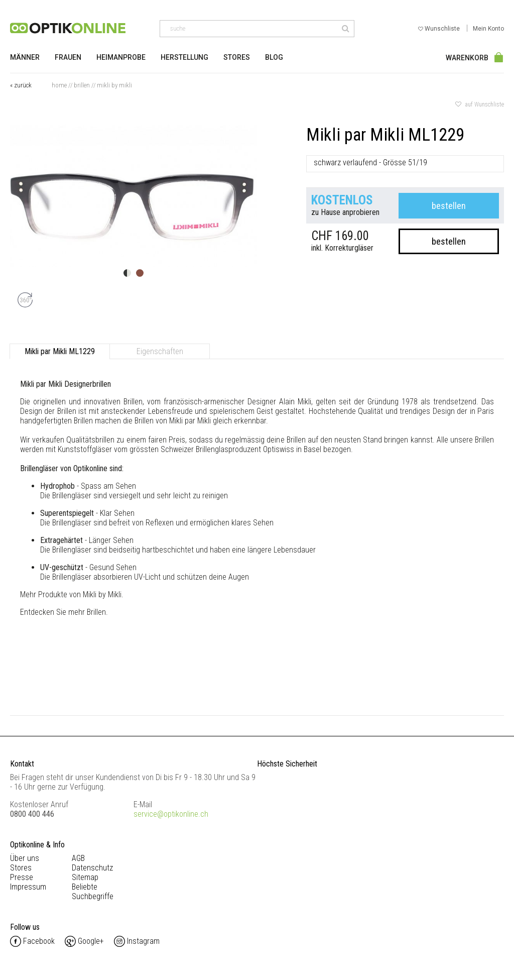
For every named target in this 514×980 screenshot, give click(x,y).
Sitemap (85, 877)
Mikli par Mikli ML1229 (60, 351)
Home (59, 85)
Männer (25, 57)
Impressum (28, 887)
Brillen (82, 85)
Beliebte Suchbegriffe (93, 892)
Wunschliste (440, 29)
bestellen (449, 206)
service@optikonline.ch (171, 814)
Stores (237, 57)
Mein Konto (488, 29)
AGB (78, 858)
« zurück (21, 85)
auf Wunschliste (480, 104)
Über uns (25, 858)
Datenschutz (92, 868)
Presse (22, 877)
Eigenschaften (160, 351)
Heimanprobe (121, 57)
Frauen (68, 57)
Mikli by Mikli (114, 85)
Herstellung (184, 57)
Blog (274, 57)
